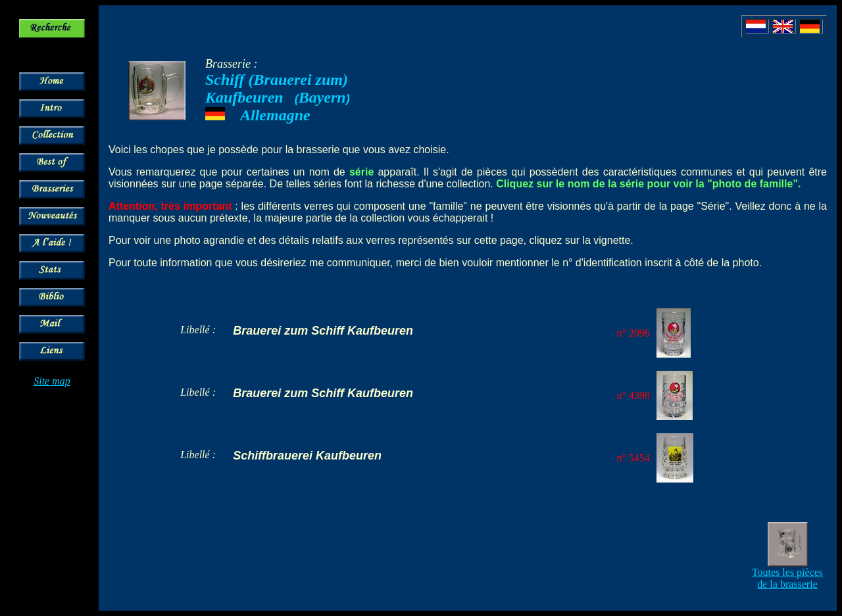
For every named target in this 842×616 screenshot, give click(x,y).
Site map (52, 381)
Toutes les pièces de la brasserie (787, 578)
